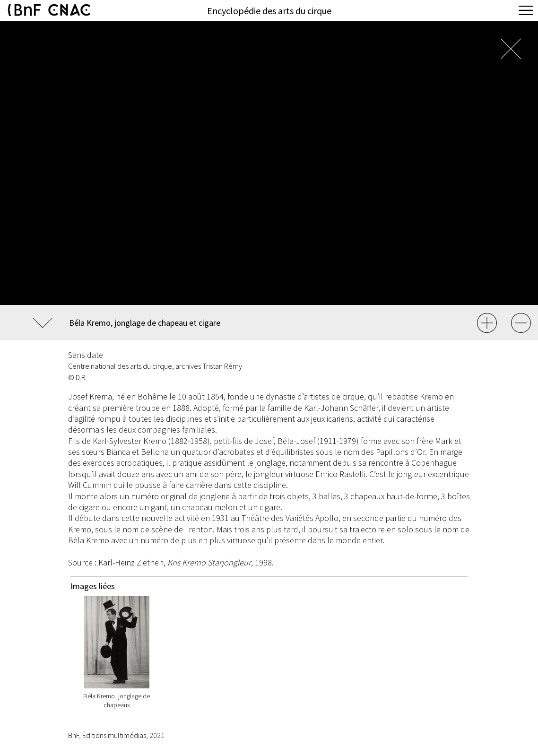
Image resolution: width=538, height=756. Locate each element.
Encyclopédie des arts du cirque (269, 11)
